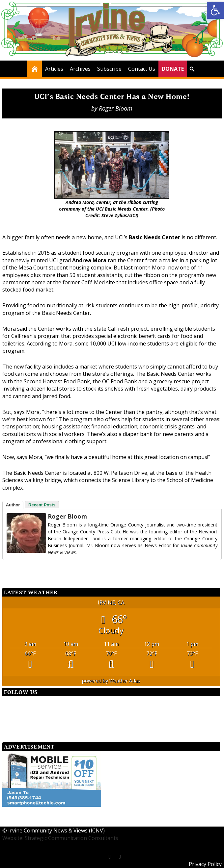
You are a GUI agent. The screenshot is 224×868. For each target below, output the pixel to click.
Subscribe (109, 69)
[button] (215, 10)
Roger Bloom (116, 108)
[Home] (35, 69)
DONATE (173, 69)
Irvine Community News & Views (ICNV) (56, 830)
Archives (80, 69)
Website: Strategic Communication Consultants (60, 838)
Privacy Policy (205, 864)
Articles (54, 69)
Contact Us (142, 69)
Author (13, 505)
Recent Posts (42, 505)
